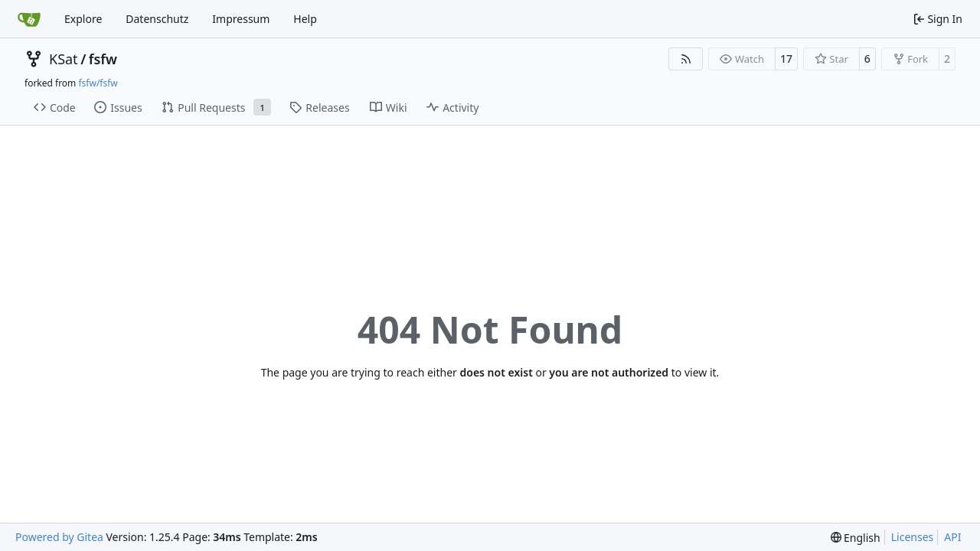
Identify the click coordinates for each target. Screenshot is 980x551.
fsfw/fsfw (98, 83)
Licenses (913, 537)
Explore (83, 19)
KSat (64, 59)
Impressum (241, 19)
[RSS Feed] (686, 59)
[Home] (29, 19)
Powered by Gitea (59, 537)
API (952, 537)
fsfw (103, 59)
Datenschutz (157, 19)
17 (786, 59)
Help (305, 19)
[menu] (856, 538)
